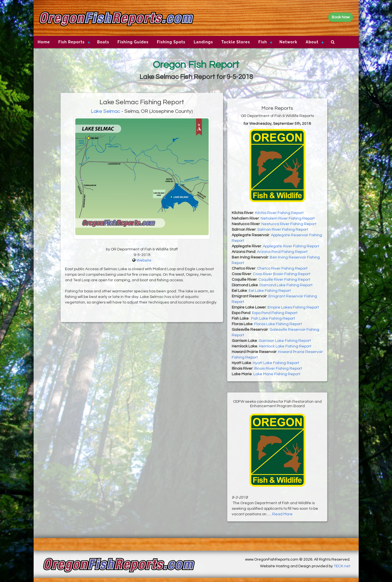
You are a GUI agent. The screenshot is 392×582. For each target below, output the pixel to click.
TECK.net (342, 566)
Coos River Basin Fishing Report (282, 274)
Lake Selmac (106, 111)
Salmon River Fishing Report (283, 230)
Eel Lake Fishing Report (270, 291)
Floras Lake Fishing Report (278, 324)
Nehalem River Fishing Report (288, 218)
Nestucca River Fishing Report (289, 224)
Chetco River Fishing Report (282, 268)
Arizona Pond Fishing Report (282, 252)
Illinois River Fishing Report (278, 369)
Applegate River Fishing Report (291, 246)
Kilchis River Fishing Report (279, 213)
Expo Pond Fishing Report (275, 313)
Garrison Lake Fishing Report (285, 341)
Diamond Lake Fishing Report (286, 285)
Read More (282, 514)
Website (144, 260)
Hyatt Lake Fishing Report (276, 363)
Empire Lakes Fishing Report (293, 307)
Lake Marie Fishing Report (277, 374)
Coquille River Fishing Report (284, 280)
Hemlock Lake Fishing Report (285, 346)
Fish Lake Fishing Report (273, 319)
